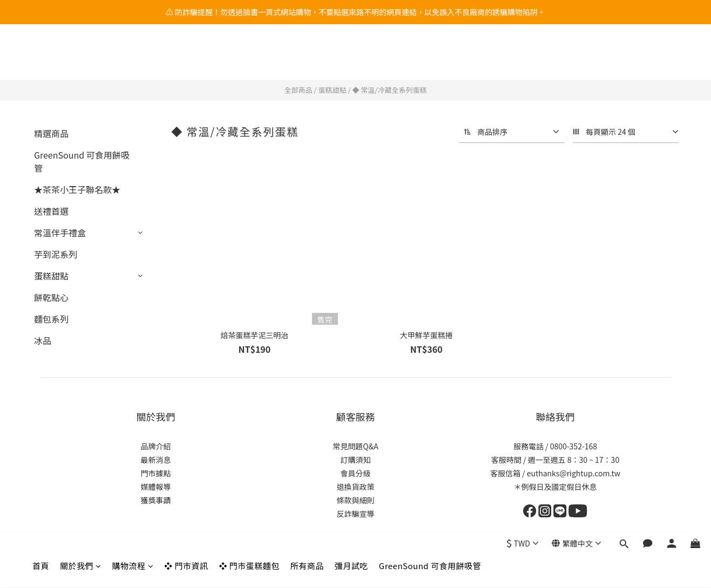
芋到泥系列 (56, 254)
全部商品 (299, 90)
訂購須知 (356, 460)
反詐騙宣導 (356, 514)
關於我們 (81, 58)
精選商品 (51, 133)
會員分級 (356, 473)
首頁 (41, 58)
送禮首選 (51, 211)
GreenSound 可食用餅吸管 (430, 58)
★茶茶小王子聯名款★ (77, 189)
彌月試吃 (351, 58)
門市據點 (156, 473)
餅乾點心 (51, 297)
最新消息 (156, 460)
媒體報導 (156, 487)
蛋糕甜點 (332, 90)
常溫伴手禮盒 (60, 233)
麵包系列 (51, 319)
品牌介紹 (156, 446)
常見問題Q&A (355, 446)
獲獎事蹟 (156, 500)
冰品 (43, 340)
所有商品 (307, 58)
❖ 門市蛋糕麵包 (249, 58)
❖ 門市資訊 (186, 58)
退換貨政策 (356, 487)
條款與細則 (356, 500)
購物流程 (133, 58)
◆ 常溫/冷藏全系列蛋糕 (389, 90)
